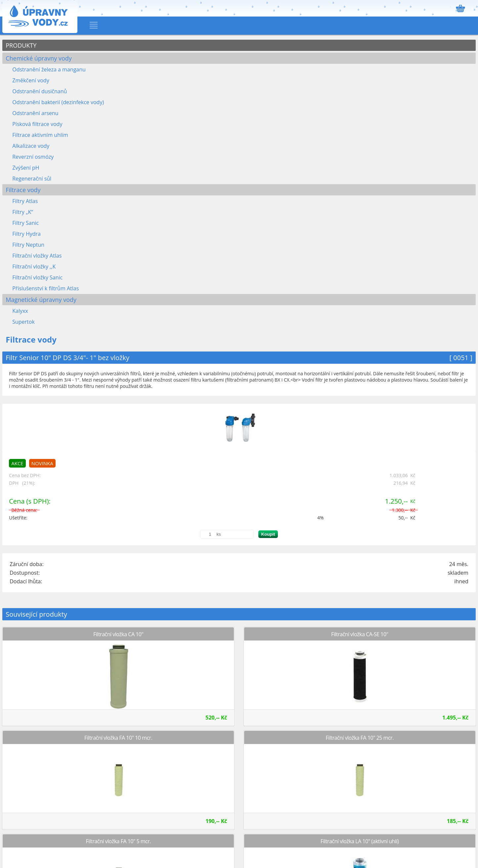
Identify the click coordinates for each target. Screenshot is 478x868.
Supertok (23, 322)
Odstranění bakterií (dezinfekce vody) (58, 102)
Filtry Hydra (26, 234)
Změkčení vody (31, 80)
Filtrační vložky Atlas (37, 256)
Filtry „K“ (23, 212)
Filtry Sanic (25, 223)
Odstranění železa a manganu (49, 69)
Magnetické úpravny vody (41, 300)
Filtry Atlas (25, 201)
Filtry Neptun (28, 245)
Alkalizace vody (31, 146)
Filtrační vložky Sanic (37, 277)
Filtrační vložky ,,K (34, 267)
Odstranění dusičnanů (40, 91)
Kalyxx (20, 311)
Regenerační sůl (32, 179)
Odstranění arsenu (35, 113)
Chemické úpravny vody (39, 58)
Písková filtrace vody (37, 124)
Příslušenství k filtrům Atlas (45, 288)
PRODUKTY (21, 45)
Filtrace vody (23, 190)
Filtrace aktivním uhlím (40, 135)
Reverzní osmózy (33, 157)
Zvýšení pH (26, 168)
